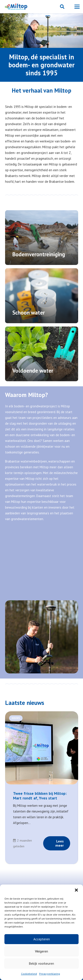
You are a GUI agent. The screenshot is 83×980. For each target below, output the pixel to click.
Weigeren (41, 951)
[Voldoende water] (42, 354)
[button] (76, 890)
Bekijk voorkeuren (41, 963)
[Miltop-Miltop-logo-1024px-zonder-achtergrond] (16, 7)
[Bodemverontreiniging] (42, 238)
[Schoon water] (42, 296)
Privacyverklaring (50, 974)
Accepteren (42, 939)
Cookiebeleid (29, 974)
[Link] (42, 810)
